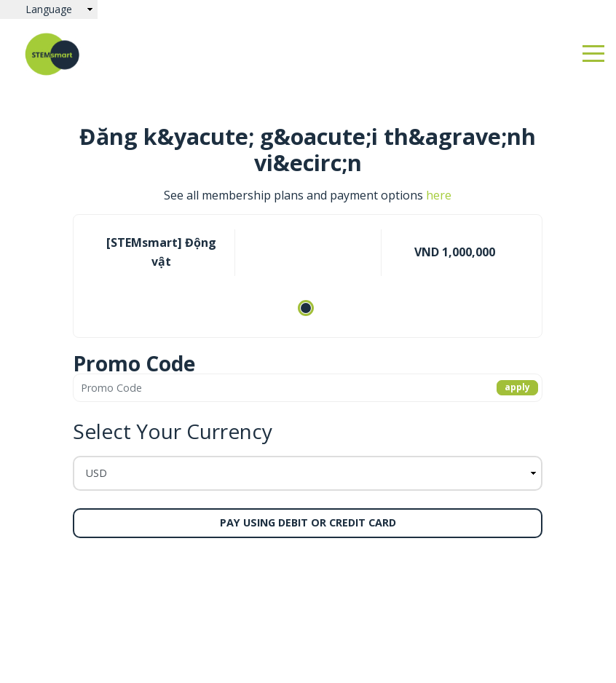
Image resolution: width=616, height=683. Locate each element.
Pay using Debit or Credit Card (308, 522)
